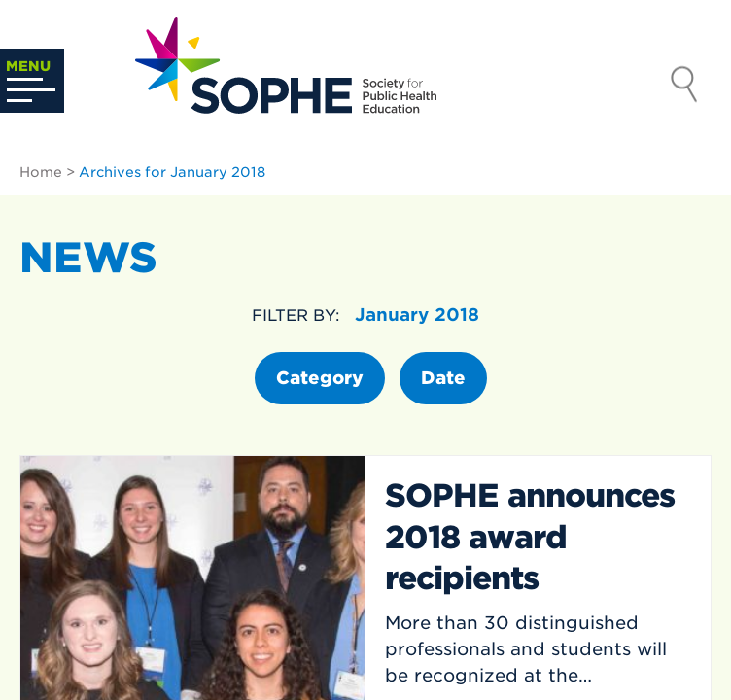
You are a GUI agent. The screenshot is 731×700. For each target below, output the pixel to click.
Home (41, 172)
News (88, 258)
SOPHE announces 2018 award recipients (530, 537)
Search (684, 87)
